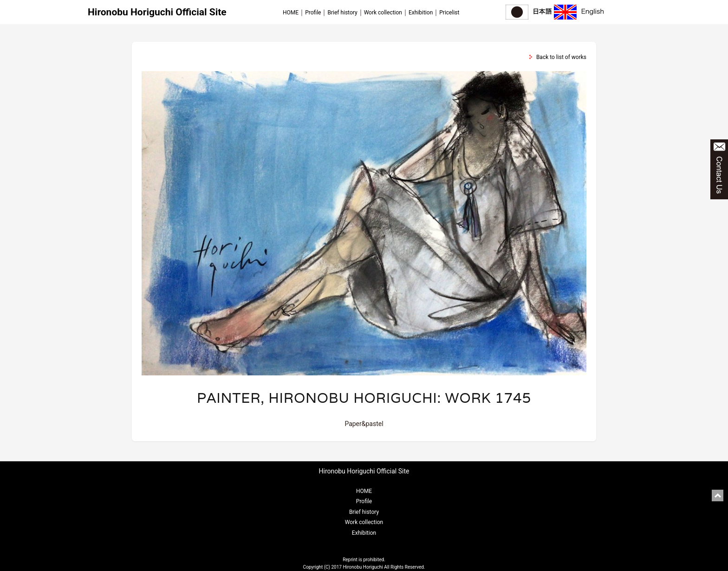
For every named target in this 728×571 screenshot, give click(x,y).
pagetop (718, 496)
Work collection (383, 13)
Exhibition (421, 13)
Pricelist (449, 13)
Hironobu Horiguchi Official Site (157, 12)
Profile (313, 13)
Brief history (342, 13)
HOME (291, 13)
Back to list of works (561, 57)
